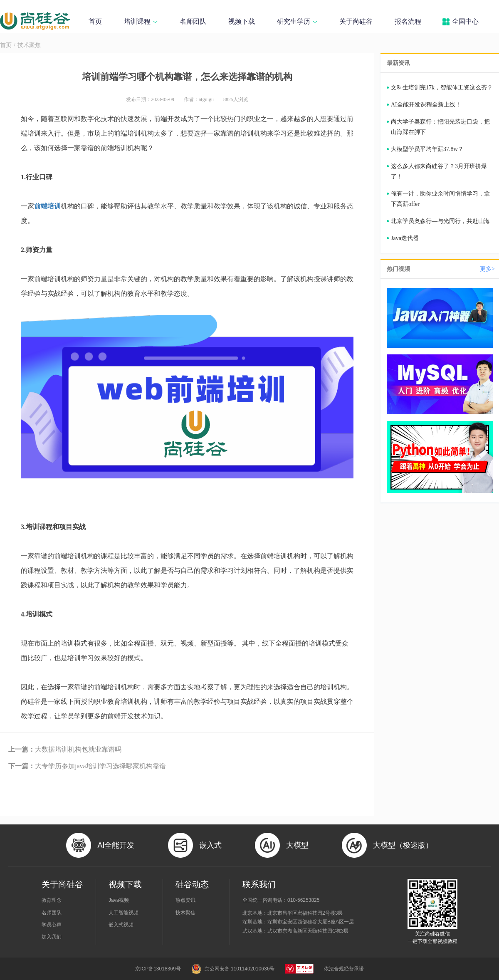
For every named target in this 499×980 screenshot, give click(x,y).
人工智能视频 (124, 913)
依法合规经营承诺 (344, 969)
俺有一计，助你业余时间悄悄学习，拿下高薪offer (440, 199)
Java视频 (119, 900)
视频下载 (242, 21)
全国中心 (465, 21)
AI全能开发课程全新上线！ (426, 105)
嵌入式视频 (121, 925)
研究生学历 (297, 21)
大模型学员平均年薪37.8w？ (427, 149)
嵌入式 (210, 845)
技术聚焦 (29, 45)
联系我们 (259, 884)
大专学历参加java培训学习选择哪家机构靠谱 (87, 766)
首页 (95, 21)
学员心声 (52, 925)
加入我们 (52, 937)
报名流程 (408, 21)
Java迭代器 (405, 238)
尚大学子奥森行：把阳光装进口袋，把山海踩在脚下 (440, 127)
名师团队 (193, 21)
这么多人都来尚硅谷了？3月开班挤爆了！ (439, 171)
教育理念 (52, 900)
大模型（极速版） (403, 845)
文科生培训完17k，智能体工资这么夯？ (442, 88)
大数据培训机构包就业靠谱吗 (65, 749)
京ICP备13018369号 (158, 969)
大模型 (297, 845)
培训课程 (141, 21)
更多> (487, 269)
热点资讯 (185, 900)
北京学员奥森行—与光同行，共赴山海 (440, 221)
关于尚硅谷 (356, 21)
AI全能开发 (116, 845)
